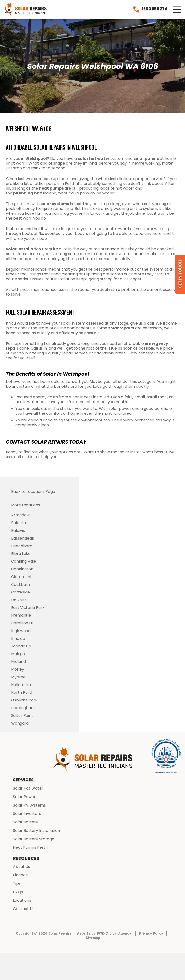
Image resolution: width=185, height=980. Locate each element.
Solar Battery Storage (34, 839)
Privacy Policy (151, 934)
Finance (20, 875)
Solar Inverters (27, 814)
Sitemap (93, 938)
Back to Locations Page (33, 491)
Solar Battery (26, 822)
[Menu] (177, 10)
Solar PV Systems (29, 805)
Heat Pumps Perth (30, 847)
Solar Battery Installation (36, 830)
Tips (17, 883)
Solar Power (24, 797)
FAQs (18, 892)
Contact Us (24, 909)
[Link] (26, 10)
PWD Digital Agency (114, 934)
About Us (22, 867)
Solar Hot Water (28, 788)
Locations (22, 900)
